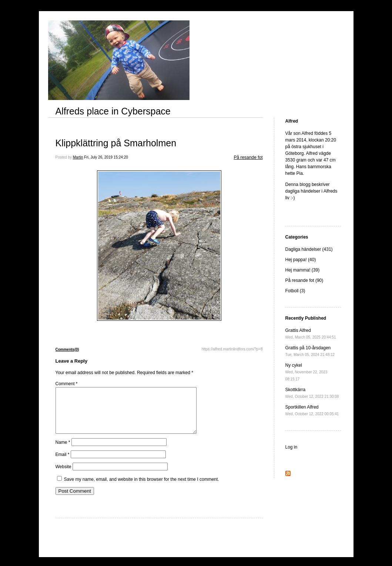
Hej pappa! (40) (301, 260)
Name (63, 451)
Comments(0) (67, 349)
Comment (67, 384)
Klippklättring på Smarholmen (116, 143)
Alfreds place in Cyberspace (113, 111)
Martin (78, 157)
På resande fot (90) (304, 280)
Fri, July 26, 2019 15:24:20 (106, 157)
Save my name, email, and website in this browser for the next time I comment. (142, 488)
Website (63, 476)
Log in (292, 447)
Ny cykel (306, 372)
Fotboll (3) (295, 291)
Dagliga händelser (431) (309, 249)
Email (63, 463)
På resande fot (248, 157)
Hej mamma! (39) (303, 270)
